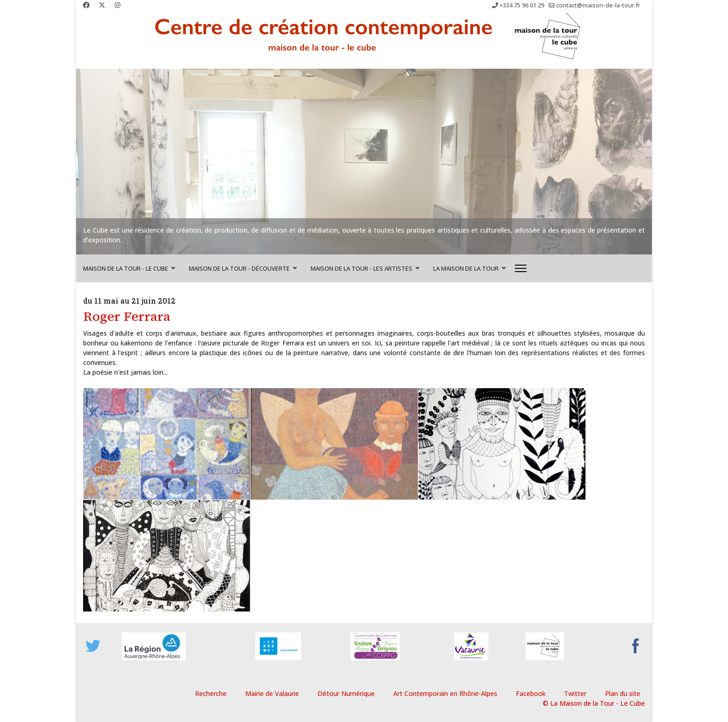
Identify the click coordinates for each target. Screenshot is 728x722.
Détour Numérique (346, 693)
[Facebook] (86, 5)
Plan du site (623, 693)
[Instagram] (117, 5)
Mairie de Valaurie (272, 693)
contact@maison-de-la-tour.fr (598, 5)
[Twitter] (102, 5)
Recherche (211, 693)
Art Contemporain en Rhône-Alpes (445, 693)
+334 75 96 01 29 (522, 5)
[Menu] (521, 268)
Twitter (575, 693)
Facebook (531, 693)
